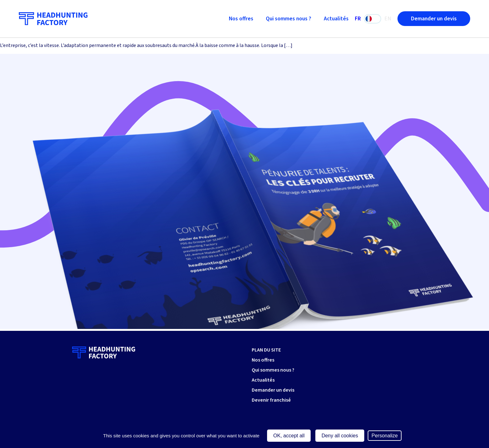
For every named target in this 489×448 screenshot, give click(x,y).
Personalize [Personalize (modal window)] (385, 436)
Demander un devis (434, 19)
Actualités (336, 19)
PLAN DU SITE (266, 350)
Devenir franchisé (271, 400)
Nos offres (241, 19)
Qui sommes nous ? (289, 19)
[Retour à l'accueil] (53, 19)
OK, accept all (289, 436)
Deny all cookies (340, 436)
